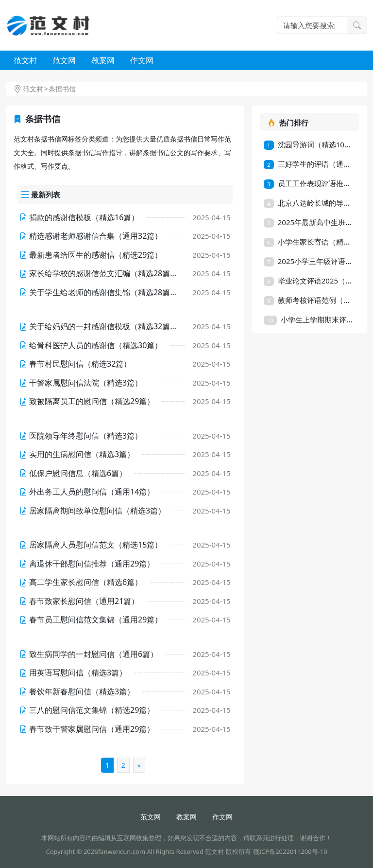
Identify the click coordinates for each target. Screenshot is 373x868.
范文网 (64, 60)
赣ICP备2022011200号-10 (290, 851)
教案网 (103, 60)
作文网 (142, 60)
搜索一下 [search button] (357, 25)
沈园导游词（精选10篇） (311, 144)
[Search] (312, 26)
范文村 (25, 60)
